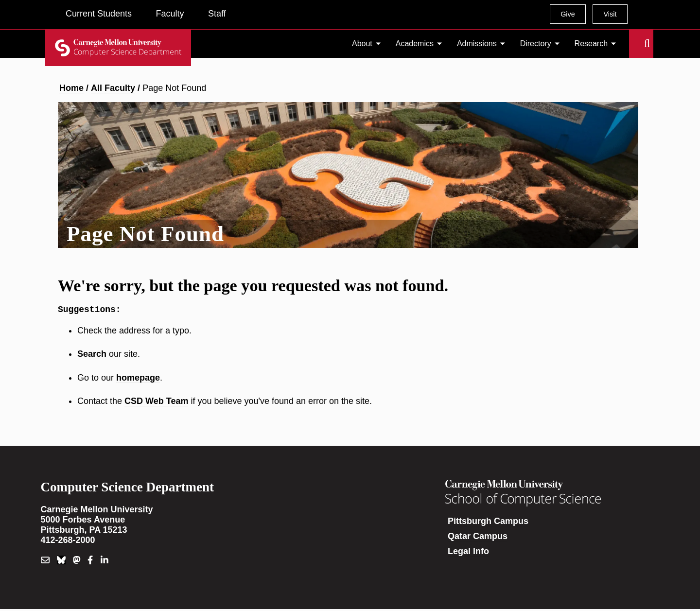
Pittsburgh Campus (488, 523)
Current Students (99, 14)
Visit (610, 14)
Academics (415, 44)
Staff (217, 14)
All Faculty (113, 88)
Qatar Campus (478, 538)
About (362, 44)
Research (591, 44)
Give (568, 14)
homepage (138, 380)
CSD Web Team (156, 403)
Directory (536, 44)
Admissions (477, 44)
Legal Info (468, 553)
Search (635, 44)
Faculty (170, 14)
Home (71, 88)
